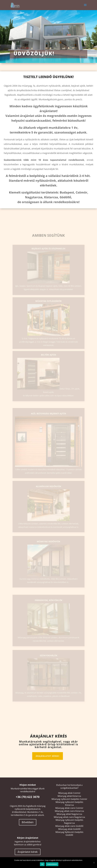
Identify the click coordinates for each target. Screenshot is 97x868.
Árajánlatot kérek (28, 852)
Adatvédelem (52, 864)
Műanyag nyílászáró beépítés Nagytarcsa (69, 821)
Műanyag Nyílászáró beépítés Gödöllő (69, 834)
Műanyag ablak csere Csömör (69, 808)
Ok (42, 864)
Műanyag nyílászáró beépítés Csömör (69, 799)
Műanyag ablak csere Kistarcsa (69, 811)
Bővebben (28, 822)
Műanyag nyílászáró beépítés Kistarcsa (69, 804)
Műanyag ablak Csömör (69, 793)
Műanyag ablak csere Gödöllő (69, 826)
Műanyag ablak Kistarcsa (69, 796)
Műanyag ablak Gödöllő (69, 829)
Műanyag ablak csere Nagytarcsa (69, 817)
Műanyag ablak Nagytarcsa (69, 814)
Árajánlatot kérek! (48, 756)
